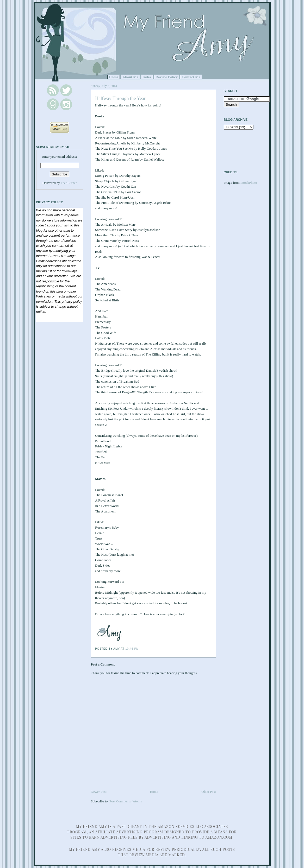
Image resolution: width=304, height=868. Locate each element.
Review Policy (167, 77)
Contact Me (191, 77)
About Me (131, 77)
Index (147, 77)
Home (114, 77)
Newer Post (99, 792)
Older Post (209, 792)
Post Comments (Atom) (126, 801)
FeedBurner (69, 183)
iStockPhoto (249, 183)
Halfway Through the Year (120, 98)
